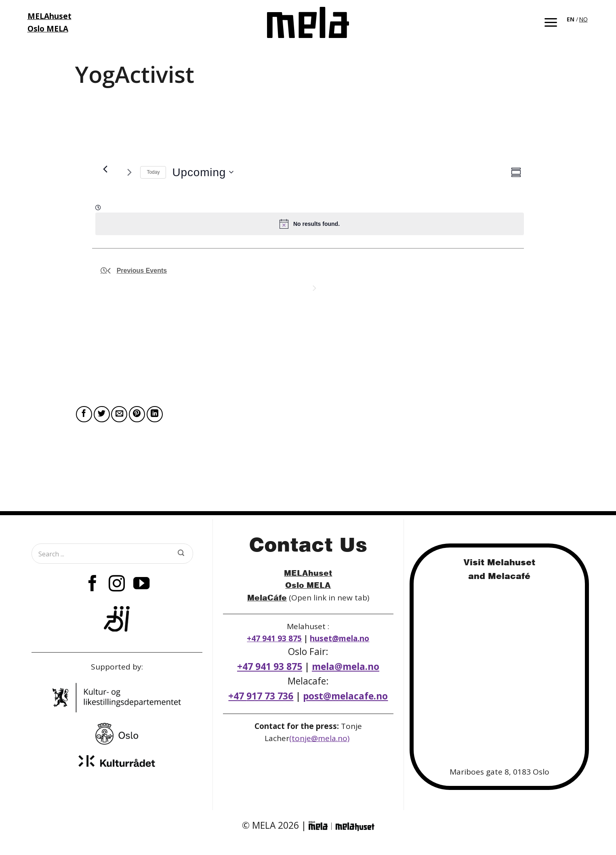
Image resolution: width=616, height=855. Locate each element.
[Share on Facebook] (84, 414)
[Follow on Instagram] (117, 585)
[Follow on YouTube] (141, 585)
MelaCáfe (267, 597)
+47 (261, 696)
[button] (551, 22)
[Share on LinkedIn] (155, 414)
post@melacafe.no (345, 696)
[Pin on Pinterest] (137, 414)
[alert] (310, 224)
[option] (583, 19)
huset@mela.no (340, 638)
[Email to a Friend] (119, 414)
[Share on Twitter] (102, 414)
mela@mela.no (346, 667)
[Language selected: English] (578, 19)
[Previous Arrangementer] (105, 169)
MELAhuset (308, 573)
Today (153, 172)
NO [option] (583, 19)
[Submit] (181, 554)
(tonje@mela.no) (319, 738)
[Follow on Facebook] (93, 585)
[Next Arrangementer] (129, 172)
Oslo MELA (308, 585)
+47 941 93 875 (274, 638)
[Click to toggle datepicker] (203, 172)
